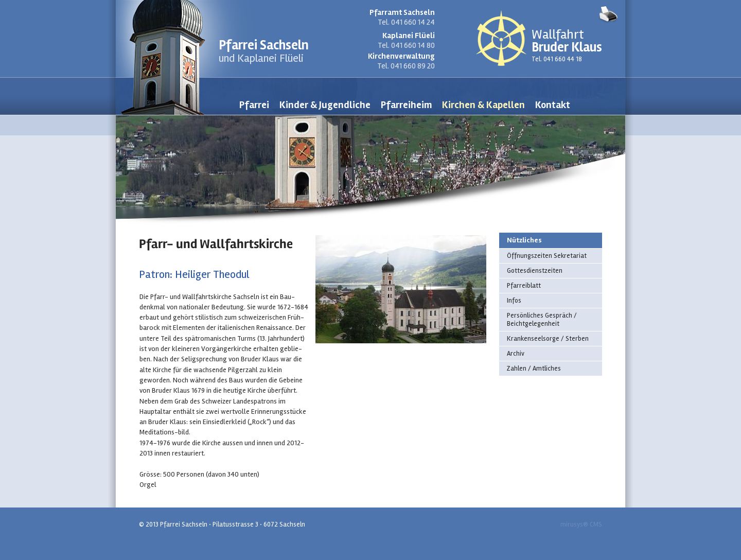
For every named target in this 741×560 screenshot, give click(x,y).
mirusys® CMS (581, 524)
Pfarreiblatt (524, 286)
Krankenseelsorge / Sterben (548, 339)
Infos (514, 301)
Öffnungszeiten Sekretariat (547, 256)
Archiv (516, 354)
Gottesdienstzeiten (535, 271)
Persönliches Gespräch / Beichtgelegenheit (542, 320)
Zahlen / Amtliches (534, 369)
